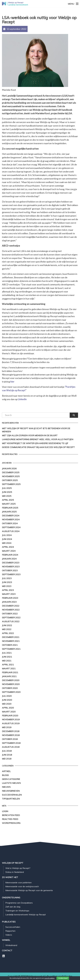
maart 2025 (9, 504)
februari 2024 (10, 555)
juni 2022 (7, 625)
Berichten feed (11, 815)
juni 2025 (7, 492)
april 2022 (8, 633)
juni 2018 (7, 755)
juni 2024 (7, 539)
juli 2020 (7, 696)
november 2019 (11, 719)
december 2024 (11, 516)
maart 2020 (9, 712)
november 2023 (11, 567)
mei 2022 (7, 629)
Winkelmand (11, 945)
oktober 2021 (10, 645)
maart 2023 (9, 594)
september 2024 (11, 527)
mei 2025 (7, 496)
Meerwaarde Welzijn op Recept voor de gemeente (29, 890)
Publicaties (9, 922)
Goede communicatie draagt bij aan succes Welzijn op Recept (38, 447)
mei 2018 (7, 759)
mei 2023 (7, 586)
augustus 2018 (11, 747)
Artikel (6, 771)
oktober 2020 (10, 688)
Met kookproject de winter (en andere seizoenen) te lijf (35, 443)
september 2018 (11, 743)
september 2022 (11, 618)
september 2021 (11, 649)
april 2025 (8, 500)
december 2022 (11, 606)
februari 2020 (10, 716)
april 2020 (8, 708)
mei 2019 (7, 727)
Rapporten (10, 931)
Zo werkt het (10, 877)
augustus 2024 (11, 531)
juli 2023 (7, 578)
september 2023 (11, 574)
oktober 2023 (10, 570)
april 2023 (8, 590)
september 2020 (11, 692)
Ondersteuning (11, 898)
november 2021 (11, 641)
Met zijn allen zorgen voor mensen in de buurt (30, 435)
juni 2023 (7, 582)
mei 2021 (7, 661)
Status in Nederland (15, 872)
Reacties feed (10, 819)
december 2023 (11, 563)
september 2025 (11, 484)
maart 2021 (9, 668)
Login (5, 811)
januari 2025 (9, 512)
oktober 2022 (10, 614)
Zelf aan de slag (13, 907)
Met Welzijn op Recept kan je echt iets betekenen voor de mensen (36, 430)
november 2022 (11, 610)
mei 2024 (7, 543)
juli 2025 (7, 488)
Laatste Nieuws (11, 783)
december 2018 (11, 731)
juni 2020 (7, 700)
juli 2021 (7, 653)
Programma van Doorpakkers (19, 903)
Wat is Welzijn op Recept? (18, 868)
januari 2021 (9, 676)
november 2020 (11, 684)
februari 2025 (10, 508)
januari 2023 (9, 602)
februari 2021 (10, 672)
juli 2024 (7, 535)
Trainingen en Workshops (17, 911)
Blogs (5, 775)
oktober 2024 (10, 523)
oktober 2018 (10, 739)
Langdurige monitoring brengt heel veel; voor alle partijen (38, 439)
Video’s (9, 935)
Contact (7, 950)
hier (12, 382)
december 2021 (11, 637)
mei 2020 (7, 704)
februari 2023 (10, 598)
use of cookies (49, 978)
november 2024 (11, 519)
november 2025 (11, 476)
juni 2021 (7, 657)
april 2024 (8, 547)
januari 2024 (9, 559)
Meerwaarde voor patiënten (18, 882)
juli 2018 (7, 751)
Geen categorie (11, 779)
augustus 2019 (11, 723)
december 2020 (11, 680)
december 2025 (11, 472)
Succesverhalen (12, 795)
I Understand (63, 978)
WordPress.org (11, 823)
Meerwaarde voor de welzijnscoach (22, 886)
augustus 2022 (11, 621)
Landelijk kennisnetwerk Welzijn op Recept (26, 915)
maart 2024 (9, 551)
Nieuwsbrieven (11, 791)
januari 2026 (9, 468)
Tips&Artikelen (11, 799)
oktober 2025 (10, 480)
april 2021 (8, 665)
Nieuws (6, 787)
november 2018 (11, 735)
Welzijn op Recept (13, 863)
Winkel (6, 940)
